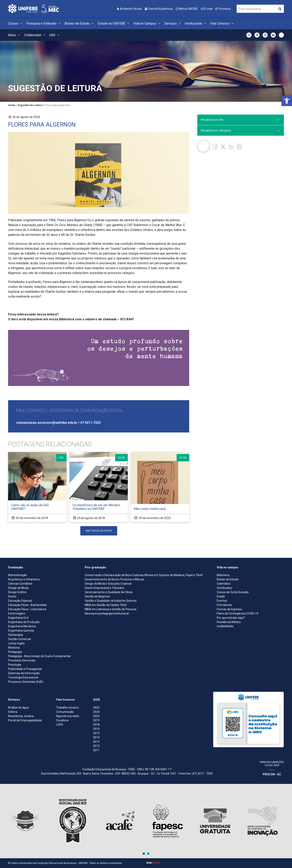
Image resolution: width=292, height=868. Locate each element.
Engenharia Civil (18, 618)
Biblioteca (223, 575)
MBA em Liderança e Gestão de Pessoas (111, 609)
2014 (96, 737)
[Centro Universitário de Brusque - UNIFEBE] (33, 8)
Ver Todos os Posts (99, 531)
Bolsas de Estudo (80, 23)
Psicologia (15, 665)
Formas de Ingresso (229, 609)
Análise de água (18, 708)
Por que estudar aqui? (231, 618)
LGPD (60, 725)
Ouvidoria (223, 9)
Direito (12, 596)
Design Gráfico (17, 592)
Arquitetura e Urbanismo (24, 579)
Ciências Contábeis (20, 584)
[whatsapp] (239, 147)
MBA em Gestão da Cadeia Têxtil (106, 605)
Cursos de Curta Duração (233, 592)
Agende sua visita (68, 716)
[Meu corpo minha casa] (160, 487)
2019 (96, 720)
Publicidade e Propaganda (25, 669)
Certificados (224, 588)
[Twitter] (223, 147)
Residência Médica (229, 622)
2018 (96, 725)
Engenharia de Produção (24, 622)
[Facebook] (215, 147)
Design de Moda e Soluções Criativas (108, 584)
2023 (96, 716)
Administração (18, 575)
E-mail (207, 9)
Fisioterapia (16, 635)
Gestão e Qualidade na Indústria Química (111, 601)
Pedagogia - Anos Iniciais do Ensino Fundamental (39, 656)
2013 (96, 742)
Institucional (196, 23)
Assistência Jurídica (21, 716)
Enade (221, 596)
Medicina (14, 648)
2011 (96, 750)
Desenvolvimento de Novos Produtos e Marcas (114, 579)
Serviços (173, 23)
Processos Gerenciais (22, 660)
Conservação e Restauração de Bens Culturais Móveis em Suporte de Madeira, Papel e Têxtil (144, 575)
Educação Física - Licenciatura (27, 609)
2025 (96, 708)
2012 (96, 746)
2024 (96, 712)
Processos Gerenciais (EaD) (26, 682)
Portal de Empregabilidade (25, 720)
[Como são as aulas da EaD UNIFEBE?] (37, 487)
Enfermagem (17, 613)
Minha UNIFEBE (187, 9)
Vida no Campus (147, 23)
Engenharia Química (21, 631)
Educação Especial (20, 601)
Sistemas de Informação (24, 673)
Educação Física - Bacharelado (27, 605)
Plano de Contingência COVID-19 (238, 613)
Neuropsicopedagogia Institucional (107, 613)
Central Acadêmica (159, 9)
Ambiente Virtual (129, 9)
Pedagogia (15, 652)
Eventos (222, 601)
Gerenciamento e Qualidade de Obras (109, 592)
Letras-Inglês (16, 643)
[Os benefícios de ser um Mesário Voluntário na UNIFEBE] (99, 487)
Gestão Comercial (19, 639)
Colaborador (35, 35)
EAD (55, 35)
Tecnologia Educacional (23, 677)
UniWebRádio (225, 626)
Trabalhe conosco (68, 708)
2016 (96, 729)
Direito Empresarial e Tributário (105, 588)
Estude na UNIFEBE (114, 23)
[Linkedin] (231, 147)
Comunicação (65, 712)
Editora (13, 712)
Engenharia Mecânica (22, 626)
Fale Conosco (222, 23)
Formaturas (224, 605)
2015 (96, 733)
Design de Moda (18, 588)
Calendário (224, 584)
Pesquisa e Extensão (44, 23)
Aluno (15, 35)
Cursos (16, 23)
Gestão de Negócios (97, 596)
